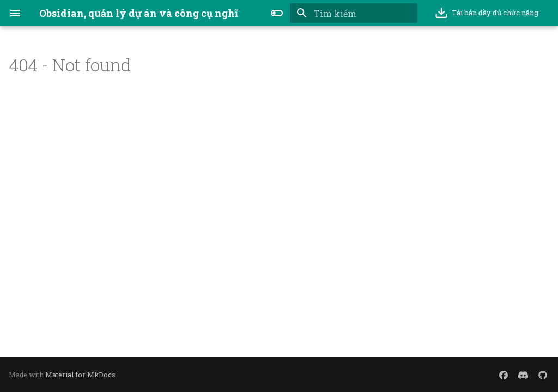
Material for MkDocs (80, 375)
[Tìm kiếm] (354, 13)
